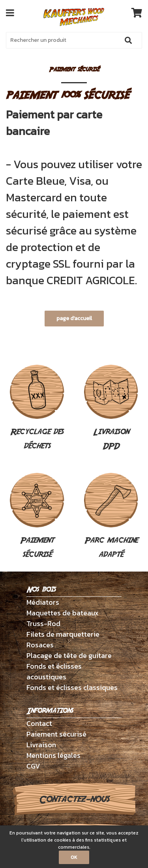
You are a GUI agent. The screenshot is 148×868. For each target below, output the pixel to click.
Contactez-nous (74, 799)
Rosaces (40, 645)
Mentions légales (53, 755)
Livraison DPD (111, 409)
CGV (33, 766)
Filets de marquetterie (63, 634)
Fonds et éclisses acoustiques (54, 671)
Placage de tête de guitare (69, 655)
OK (74, 857)
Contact (39, 723)
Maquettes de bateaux (63, 613)
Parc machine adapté (111, 517)
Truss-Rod (43, 623)
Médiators (43, 602)
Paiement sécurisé (37, 517)
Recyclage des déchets (37, 409)
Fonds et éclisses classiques (72, 687)
